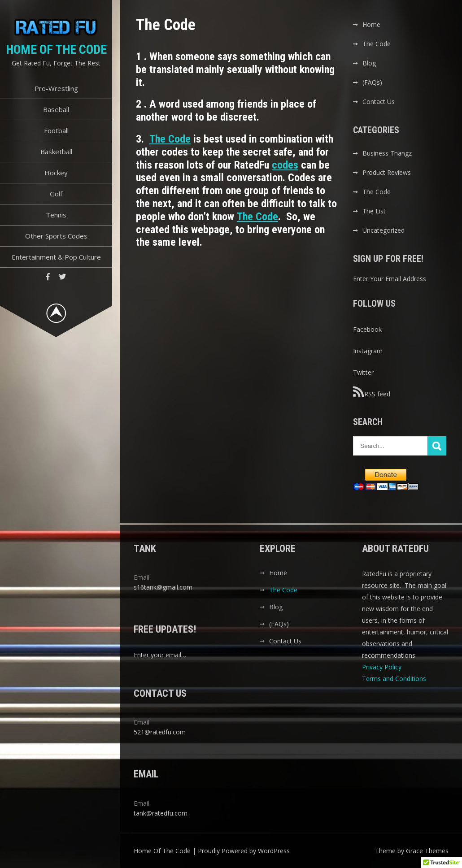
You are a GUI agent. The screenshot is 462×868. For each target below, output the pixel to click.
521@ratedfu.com (160, 732)
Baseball (56, 109)
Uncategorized (384, 230)
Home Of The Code (56, 50)
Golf (56, 194)
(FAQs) (372, 82)
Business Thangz (387, 153)
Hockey (56, 173)
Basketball (56, 152)
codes (285, 165)
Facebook (367, 329)
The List (374, 211)
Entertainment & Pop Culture (56, 257)
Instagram (368, 351)
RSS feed (372, 392)
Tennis (56, 215)
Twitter (363, 372)
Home (371, 24)
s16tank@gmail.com (163, 587)
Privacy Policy (383, 667)
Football (56, 130)
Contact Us (379, 102)
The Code (170, 139)
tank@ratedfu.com (161, 813)
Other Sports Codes (56, 236)
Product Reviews (387, 172)
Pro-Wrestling (56, 88)
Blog (369, 63)
